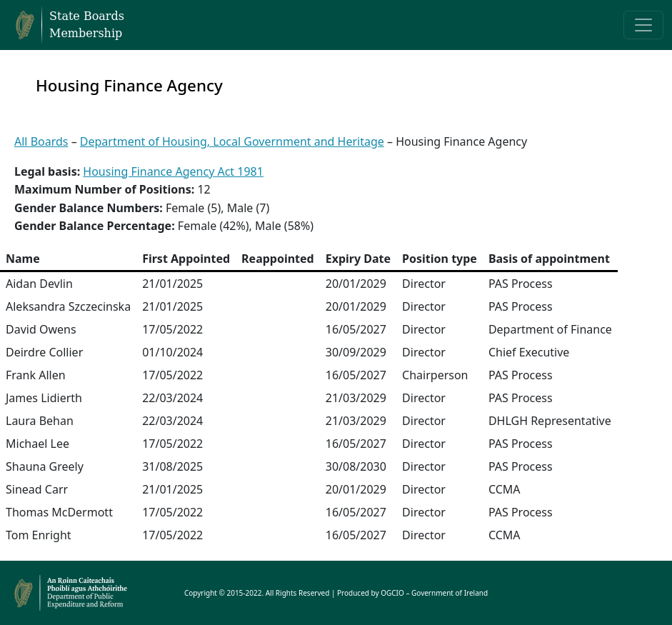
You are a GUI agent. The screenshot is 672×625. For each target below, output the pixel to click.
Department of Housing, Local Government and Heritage (232, 141)
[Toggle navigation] (643, 25)
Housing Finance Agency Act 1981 (173, 171)
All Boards (41, 141)
